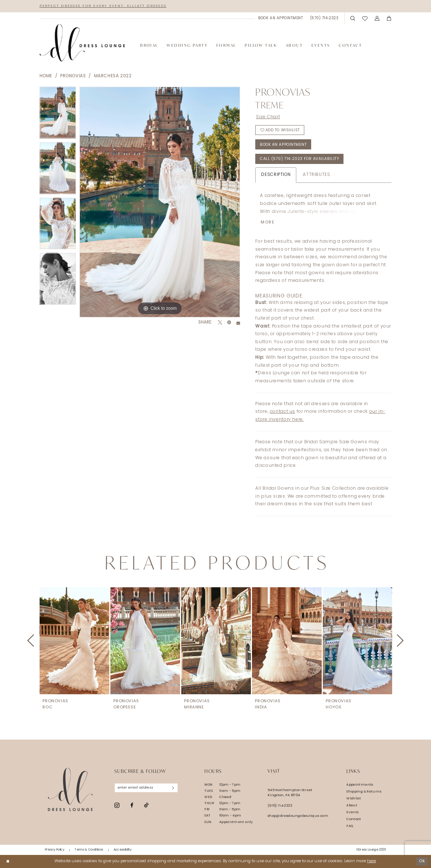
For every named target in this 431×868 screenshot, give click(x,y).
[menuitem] (281, 18)
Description (276, 175)
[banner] (82, 43)
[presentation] (74, 641)
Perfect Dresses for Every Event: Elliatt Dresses (103, 6)
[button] (377, 18)
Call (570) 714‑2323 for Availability (300, 159)
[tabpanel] (58, 114)
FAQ (350, 826)
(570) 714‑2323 (280, 806)
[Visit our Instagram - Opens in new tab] (117, 805)
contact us (282, 412)
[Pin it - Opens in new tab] (229, 323)
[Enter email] (146, 788)
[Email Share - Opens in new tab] (238, 323)
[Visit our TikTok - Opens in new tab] (146, 805)
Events (352, 812)
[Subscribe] (173, 788)
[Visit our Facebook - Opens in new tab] (132, 806)
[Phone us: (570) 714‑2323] (324, 18)
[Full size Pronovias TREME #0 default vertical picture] (160, 202)
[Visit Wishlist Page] (365, 18)
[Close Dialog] (8, 861)
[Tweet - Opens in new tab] (220, 323)
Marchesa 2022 (113, 76)
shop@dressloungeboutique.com (298, 816)
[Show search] (353, 18)
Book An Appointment (283, 145)
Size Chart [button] (268, 117)
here (371, 861)
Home (46, 76)
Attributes (316, 175)
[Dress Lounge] (70, 789)
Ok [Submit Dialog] (422, 861)
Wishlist (354, 799)
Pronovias (73, 76)
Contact (354, 819)
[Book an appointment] (281, 18)
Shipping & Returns (364, 792)
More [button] (268, 223)
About (352, 805)
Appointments (360, 785)
